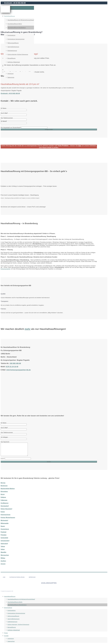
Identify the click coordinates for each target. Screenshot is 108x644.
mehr (28, 329)
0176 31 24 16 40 (12, 367)
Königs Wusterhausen (8, 518)
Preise (6, 66)
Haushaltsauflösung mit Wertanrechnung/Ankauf (21, 20)
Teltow (3, 546)
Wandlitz (3, 552)
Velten (3, 549)
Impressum (10, 74)
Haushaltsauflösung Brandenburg (17, 28)
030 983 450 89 (15, 363)
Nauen (3, 526)
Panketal (3, 532)
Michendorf (4, 520)
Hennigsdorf (5, 506)
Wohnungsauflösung (13, 43)
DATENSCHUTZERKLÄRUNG (17, 577)
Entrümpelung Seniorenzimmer (16, 39)
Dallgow (3, 497)
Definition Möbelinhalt (14, 62)
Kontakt (6, 70)
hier (80, 146)
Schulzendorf (5, 541)
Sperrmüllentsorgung (13, 47)
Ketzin (3, 512)
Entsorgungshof (5, 269)
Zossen (3, 564)
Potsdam (4, 535)
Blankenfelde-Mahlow (8, 489)
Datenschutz (11, 77)
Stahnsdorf (4, 544)
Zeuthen (3, 561)
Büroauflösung (11, 58)
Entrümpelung (8, 31)
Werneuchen (5, 555)
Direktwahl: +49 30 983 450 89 (15, 3)
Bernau (3, 483)
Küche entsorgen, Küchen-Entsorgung (18, 54)
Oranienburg (5, 529)
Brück (3, 494)
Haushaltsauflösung (9, 16)
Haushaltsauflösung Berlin (15, 24)
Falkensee (4, 500)
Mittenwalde (5, 523)
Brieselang (4, 491)
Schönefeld (4, 538)
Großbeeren (5, 503)
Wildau (3, 558)
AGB (4, 577)
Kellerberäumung (12, 51)
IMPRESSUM (32, 577)
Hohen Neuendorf (6, 509)
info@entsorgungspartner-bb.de (18, 370)
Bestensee (4, 486)
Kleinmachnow (5, 515)
